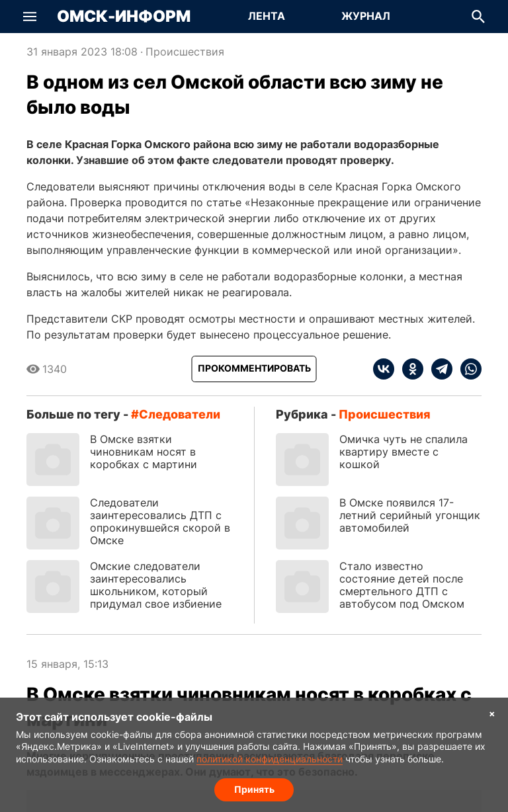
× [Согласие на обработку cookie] (492, 713)
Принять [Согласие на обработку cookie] (254, 789)
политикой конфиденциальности (270, 759)
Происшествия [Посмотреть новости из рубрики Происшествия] (185, 52)
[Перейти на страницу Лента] (267, 17)
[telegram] (438, 369)
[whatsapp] (467, 369)
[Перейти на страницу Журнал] (366, 17)
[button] (30, 17)
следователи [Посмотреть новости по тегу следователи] (180, 414)
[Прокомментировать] (254, 369)
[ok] (409, 369)
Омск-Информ (124, 17)
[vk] (384, 369)
